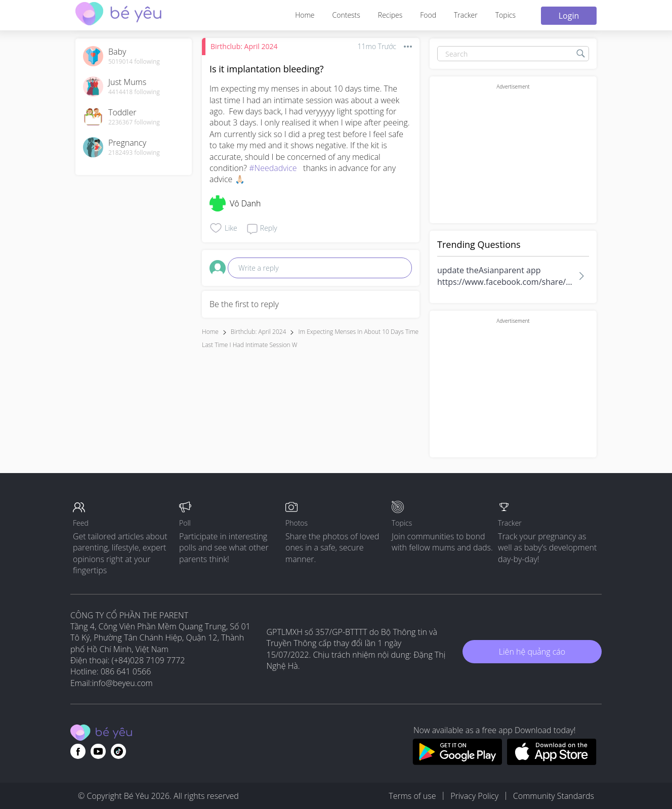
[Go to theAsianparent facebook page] (78, 751)
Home (305, 15)
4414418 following (134, 92)
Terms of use (412, 796)
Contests (346, 15)
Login (569, 16)
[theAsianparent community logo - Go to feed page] (118, 15)
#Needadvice (273, 168)
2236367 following (134, 122)
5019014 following (134, 62)
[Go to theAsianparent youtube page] (98, 751)
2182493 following (134, 153)
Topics (506, 15)
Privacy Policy (474, 796)
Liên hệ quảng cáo (532, 652)
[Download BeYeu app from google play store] (457, 762)
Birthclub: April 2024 (244, 46)
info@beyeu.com (122, 683)
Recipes (390, 15)
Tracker (466, 15)
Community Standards (554, 796)
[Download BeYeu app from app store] (552, 762)
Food (428, 15)
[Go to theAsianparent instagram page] (118, 751)
